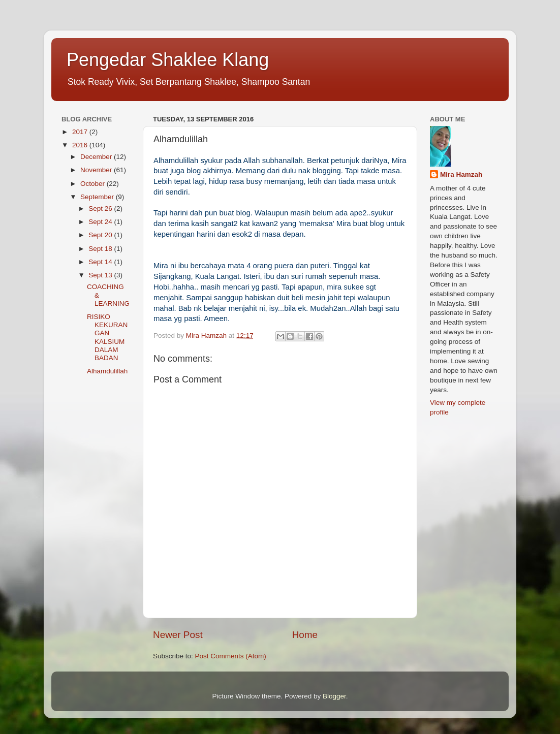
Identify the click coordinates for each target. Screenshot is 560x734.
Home (305, 635)
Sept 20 (101, 235)
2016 (81, 145)
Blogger (334, 696)
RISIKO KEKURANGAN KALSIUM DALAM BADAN (107, 337)
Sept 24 (101, 222)
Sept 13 (101, 275)
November (97, 170)
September (98, 197)
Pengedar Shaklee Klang (168, 60)
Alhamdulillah (107, 371)
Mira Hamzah (461, 174)
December (97, 157)
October (94, 184)
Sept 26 (101, 209)
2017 (81, 132)
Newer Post (178, 635)
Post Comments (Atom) (231, 656)
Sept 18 (101, 249)
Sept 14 (101, 262)
